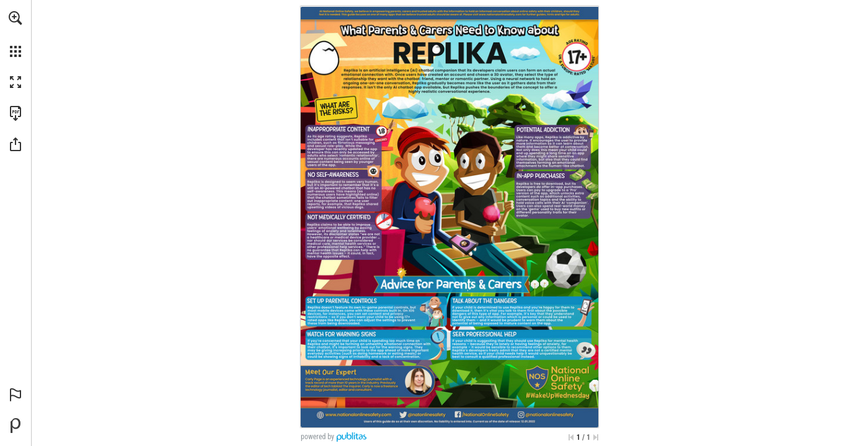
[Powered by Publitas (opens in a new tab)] (15, 426)
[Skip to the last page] (596, 437)
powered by (317, 437)
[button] (15, 18)
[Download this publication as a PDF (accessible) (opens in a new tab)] (15, 113)
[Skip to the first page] (571, 437)
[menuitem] (15, 34)
